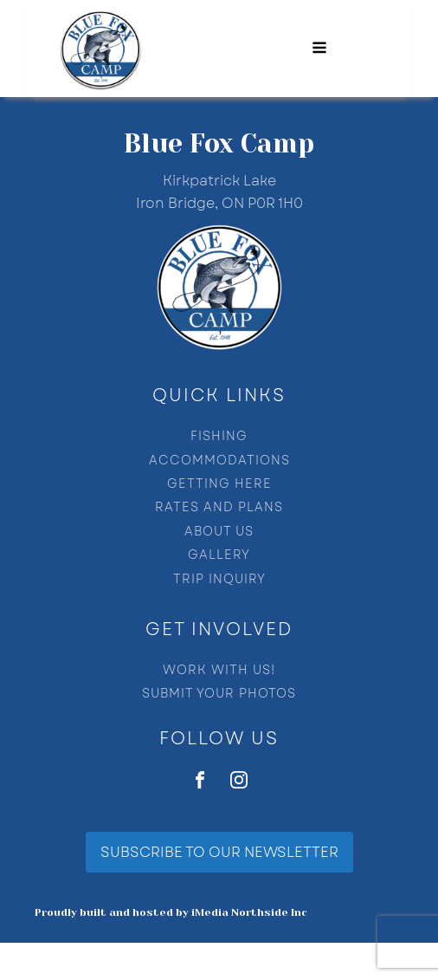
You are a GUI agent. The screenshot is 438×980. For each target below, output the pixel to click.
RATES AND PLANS (219, 507)
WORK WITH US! (219, 670)
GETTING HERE (219, 484)
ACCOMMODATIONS (219, 461)
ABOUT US (219, 532)
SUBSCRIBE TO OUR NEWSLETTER (219, 852)
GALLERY (219, 555)
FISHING (219, 436)
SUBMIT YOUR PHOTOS (219, 694)
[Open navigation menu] (319, 49)
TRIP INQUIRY (219, 579)
